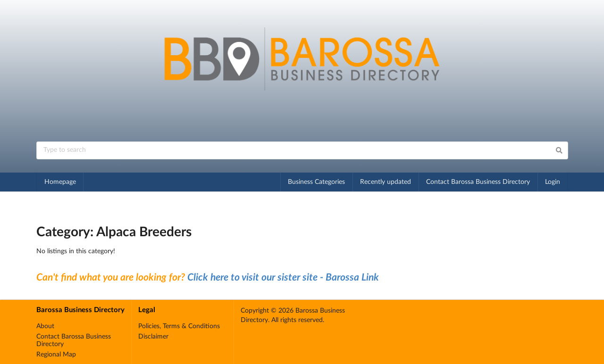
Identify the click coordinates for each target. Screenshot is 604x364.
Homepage (60, 182)
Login (553, 182)
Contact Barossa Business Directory (478, 182)
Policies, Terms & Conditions (179, 326)
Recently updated (386, 182)
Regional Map (56, 355)
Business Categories (316, 182)
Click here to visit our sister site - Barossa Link (283, 277)
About (45, 326)
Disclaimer (153, 337)
